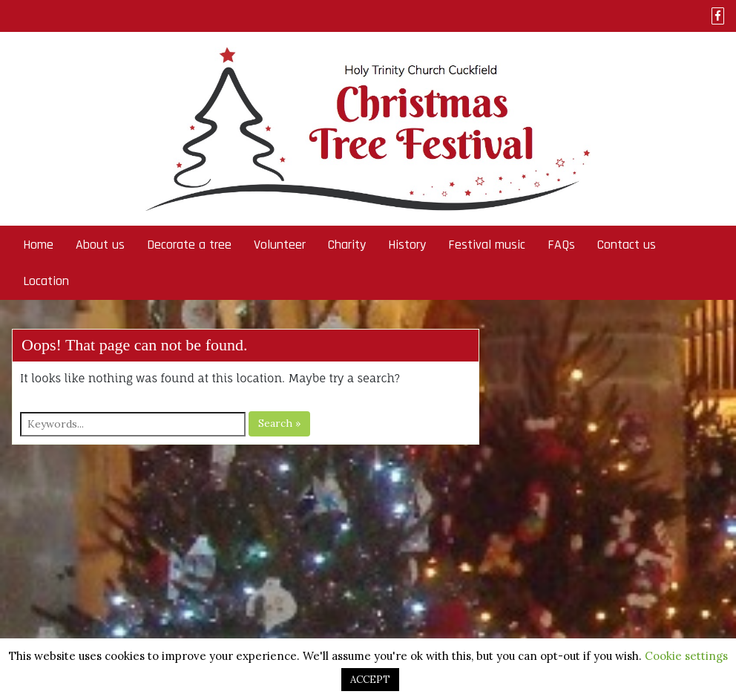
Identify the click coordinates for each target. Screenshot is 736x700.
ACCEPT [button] (370, 680)
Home (38, 245)
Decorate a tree (189, 245)
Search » (279, 423)
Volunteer (280, 245)
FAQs (561, 245)
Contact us (627, 245)
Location (46, 281)
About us (100, 245)
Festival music (487, 245)
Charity (347, 245)
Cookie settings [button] (686, 656)
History (407, 245)
